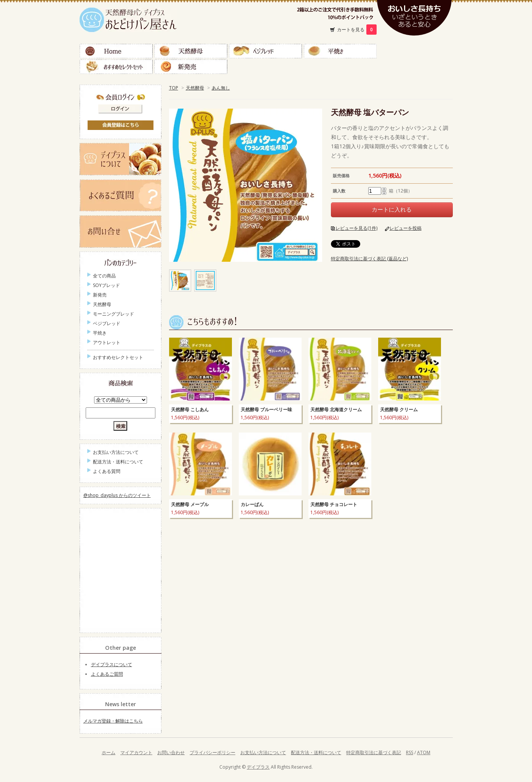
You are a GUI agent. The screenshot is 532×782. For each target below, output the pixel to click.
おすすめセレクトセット (116, 67)
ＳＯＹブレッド (415, 51)
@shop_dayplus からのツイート (117, 495)
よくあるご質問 (107, 674)
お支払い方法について (116, 452)
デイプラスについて (112, 664)
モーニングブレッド (113, 314)
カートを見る (357, 30)
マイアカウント (136, 752)
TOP (174, 88)
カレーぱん (252, 504)
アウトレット (107, 342)
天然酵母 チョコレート (334, 504)
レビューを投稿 (406, 228)
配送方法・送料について (118, 462)
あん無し (221, 88)
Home (116, 51)
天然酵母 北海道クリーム (336, 409)
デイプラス (258, 767)
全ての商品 (104, 276)
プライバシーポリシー (212, 752)
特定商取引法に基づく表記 (374, 752)
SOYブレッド (106, 285)
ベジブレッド (265, 51)
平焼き (340, 51)
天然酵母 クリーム (399, 409)
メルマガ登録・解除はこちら (113, 721)
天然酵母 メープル (190, 504)
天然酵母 (191, 51)
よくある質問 (107, 471)
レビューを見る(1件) (356, 228)
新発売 (191, 67)
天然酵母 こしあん (190, 409)
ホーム (109, 752)
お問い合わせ (171, 752)
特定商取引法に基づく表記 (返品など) (369, 259)
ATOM (424, 752)
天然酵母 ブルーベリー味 (266, 409)
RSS (410, 752)
